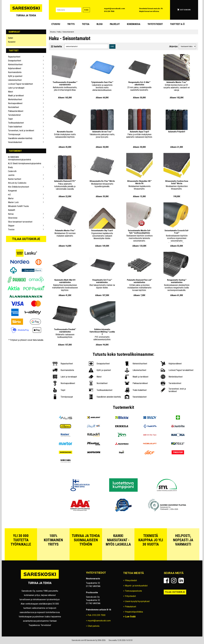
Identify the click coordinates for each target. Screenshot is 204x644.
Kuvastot (12, 42)
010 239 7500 (109, 11)
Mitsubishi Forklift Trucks (18, 206)
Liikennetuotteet (15, 80)
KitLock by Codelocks (17, 183)
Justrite (11, 175)
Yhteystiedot (155, 24)
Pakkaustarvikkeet (16, 111)
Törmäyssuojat (14, 134)
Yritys (71, 24)
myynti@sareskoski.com (115, 9)
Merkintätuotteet (15, 99)
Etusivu (56, 24)
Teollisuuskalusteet (16, 123)
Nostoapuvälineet (15, 103)
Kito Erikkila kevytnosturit (19, 187)
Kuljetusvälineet (15, 68)
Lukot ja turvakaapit (16, 88)
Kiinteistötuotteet (15, 64)
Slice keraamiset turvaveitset (20, 222)
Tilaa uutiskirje (26, 239)
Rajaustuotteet (14, 57)
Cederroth (12, 171)
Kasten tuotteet (15, 179)
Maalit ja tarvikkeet (16, 96)
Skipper (11, 226)
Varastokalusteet (15, 142)
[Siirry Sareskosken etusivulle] (26, 10)
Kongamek (12, 191)
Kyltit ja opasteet (15, 76)
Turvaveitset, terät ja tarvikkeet (21, 131)
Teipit (10, 119)
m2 (9, 195)
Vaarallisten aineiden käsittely (20, 138)
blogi (100, 24)
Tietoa (86, 24)
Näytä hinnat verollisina (149, 11)
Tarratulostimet (14, 115)
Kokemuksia (134, 24)
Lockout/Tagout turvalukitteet (20, 84)
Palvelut (115, 24)
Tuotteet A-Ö (177, 24)
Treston (11, 230)
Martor (11, 198)
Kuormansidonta (15, 72)
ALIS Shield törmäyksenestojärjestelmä (25, 163)
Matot (11, 92)
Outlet (11, 38)
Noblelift (12, 210)
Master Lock (13, 202)
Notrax (11, 214)
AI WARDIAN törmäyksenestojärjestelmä (19, 158)
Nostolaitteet (14, 107)
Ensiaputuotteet (15, 61)
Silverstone (13, 218)
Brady (10, 167)
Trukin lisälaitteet (15, 127)
